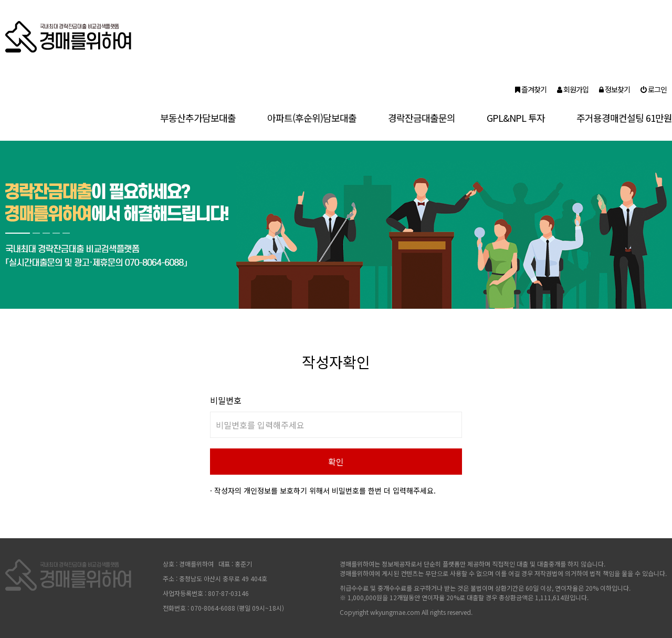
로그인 (654, 89)
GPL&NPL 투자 (516, 118)
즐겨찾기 (531, 89)
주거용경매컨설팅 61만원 (624, 118)
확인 (336, 462)
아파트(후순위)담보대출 (312, 118)
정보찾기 (615, 89)
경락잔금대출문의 (422, 118)
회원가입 (573, 89)
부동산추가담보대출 (198, 118)
